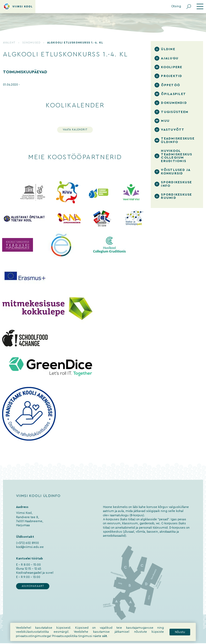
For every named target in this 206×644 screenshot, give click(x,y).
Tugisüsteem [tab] (175, 112)
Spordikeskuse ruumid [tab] (176, 196)
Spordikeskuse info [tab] (176, 184)
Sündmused (31, 43)
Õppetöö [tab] (170, 85)
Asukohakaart (33, 586)
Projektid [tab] (172, 76)
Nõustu (180, 635)
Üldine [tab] (168, 49)
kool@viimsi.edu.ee (30, 547)
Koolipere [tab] (172, 67)
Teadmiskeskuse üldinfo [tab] (178, 140)
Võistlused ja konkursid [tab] (176, 172)
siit (105, 639)
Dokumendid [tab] (174, 103)
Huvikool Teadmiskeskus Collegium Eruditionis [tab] (176, 156)
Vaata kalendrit (75, 130)
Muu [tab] (165, 121)
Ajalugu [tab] (170, 58)
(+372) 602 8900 (27, 543)
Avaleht (9, 43)
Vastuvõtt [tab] (173, 130)
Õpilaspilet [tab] (173, 94)
